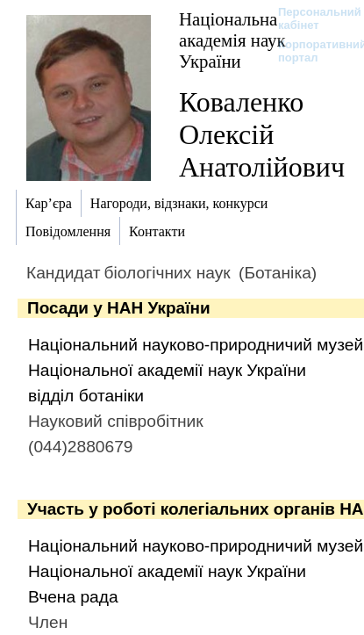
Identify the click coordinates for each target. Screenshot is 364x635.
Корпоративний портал (311, 51)
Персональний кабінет (311, 18)
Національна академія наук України (232, 40)
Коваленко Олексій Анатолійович (262, 134)
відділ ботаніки (86, 396)
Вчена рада (73, 597)
